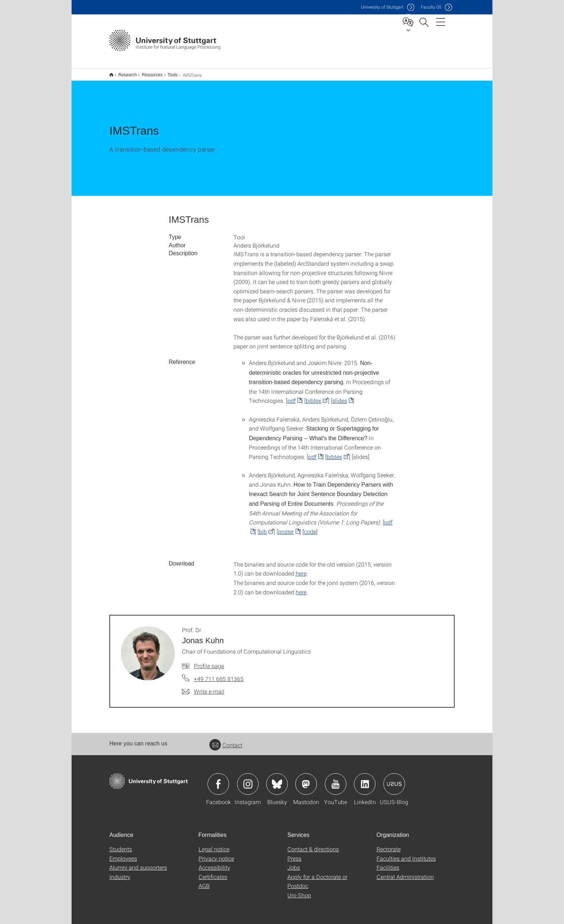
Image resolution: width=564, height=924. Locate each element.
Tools (169, 72)
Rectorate (389, 844)
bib (263, 527)
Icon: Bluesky (277, 779)
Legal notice (214, 844)
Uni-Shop (299, 890)
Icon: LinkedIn (365, 779)
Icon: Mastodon (306, 779)
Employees (123, 854)
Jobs (294, 863)
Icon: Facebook (218, 779)
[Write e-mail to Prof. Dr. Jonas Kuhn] (203, 687)
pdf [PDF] (292, 396)
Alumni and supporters (138, 863)
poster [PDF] (286, 527)
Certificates (213, 872)
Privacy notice (216, 854)
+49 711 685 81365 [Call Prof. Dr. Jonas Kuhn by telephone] (219, 674)
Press (294, 854)
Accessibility (214, 863)
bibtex (313, 396)
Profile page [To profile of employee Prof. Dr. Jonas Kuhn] (209, 661)
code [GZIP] (310, 527)
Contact (226, 740)
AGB (204, 881)
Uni (382, 7)
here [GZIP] (301, 569)
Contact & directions (313, 844)
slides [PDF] (340, 396)
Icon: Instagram (248, 779)
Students (121, 844)
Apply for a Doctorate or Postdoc (317, 877)
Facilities (388, 863)
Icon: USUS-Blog (394, 779)
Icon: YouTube (336, 779)
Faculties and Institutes (406, 854)
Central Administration (405, 872)
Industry (120, 872)
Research (124, 72)
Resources (148, 72)
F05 (431, 7)
